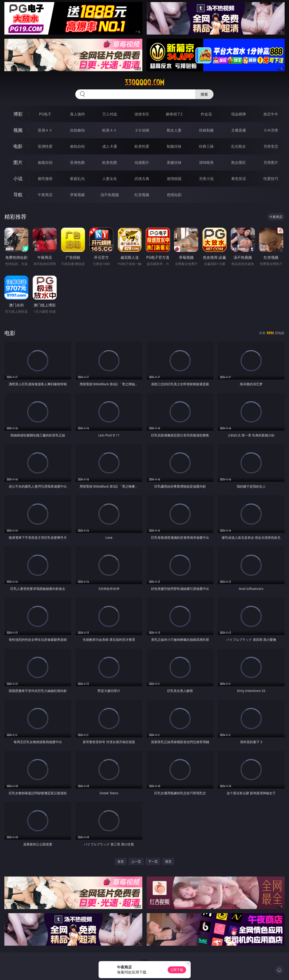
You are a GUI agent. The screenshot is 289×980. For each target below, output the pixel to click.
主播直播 (239, 130)
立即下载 (177, 970)
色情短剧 (174, 195)
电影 (18, 146)
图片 (18, 162)
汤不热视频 (110, 195)
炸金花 (206, 114)
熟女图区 (239, 162)
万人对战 (110, 114)
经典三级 (206, 146)
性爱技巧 (271, 179)
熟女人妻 (174, 130)
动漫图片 (142, 162)
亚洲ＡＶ (45, 130)
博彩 (18, 114)
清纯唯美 (206, 162)
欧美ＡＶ (110, 130)
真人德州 (77, 114)
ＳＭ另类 (271, 130)
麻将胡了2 (174, 114)
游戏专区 (142, 114)
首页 (121, 861)
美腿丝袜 (174, 162)
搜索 (204, 94)
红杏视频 (142, 195)
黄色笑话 (239, 179)
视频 (18, 130)
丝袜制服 (206, 130)
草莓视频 (77, 195)
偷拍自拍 (77, 146)
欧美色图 (110, 162)
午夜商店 (45, 195)
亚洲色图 (77, 162)
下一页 (153, 861)
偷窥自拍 (45, 162)
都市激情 (45, 179)
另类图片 (271, 162)
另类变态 (271, 146)
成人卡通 (110, 146)
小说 (18, 178)
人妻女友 (110, 179)
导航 (18, 195)
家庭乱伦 (77, 179)
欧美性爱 (142, 146)
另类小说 (206, 179)
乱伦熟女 (239, 146)
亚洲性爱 (45, 146)
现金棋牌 (239, 114)
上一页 (136, 861)
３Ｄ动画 (142, 130)
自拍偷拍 (77, 130)
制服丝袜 (174, 146)
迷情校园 (174, 179)
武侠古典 (142, 179)
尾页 (168, 861)
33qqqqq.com (144, 82)
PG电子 (45, 114)
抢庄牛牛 (271, 114)
